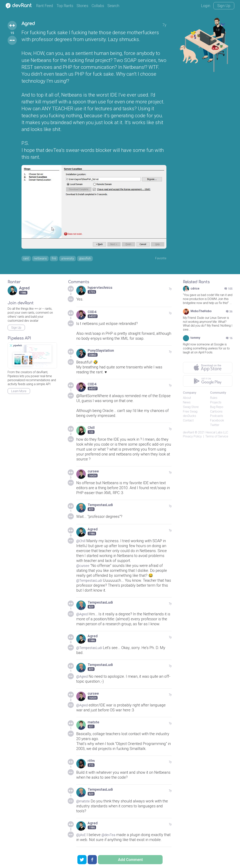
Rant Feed (45, 6)
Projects (216, 403)
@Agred (83, 615)
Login (206, 6)
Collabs (98, 6)
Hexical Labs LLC (217, 434)
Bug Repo (217, 408)
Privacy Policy (192, 438)
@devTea (111, 836)
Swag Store (191, 408)
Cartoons (216, 413)
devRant (188, 434)
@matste (84, 802)
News (187, 403)
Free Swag (190, 413)
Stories (82, 6)
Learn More (19, 392)
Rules (214, 399)
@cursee (84, 567)
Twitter (215, 426)
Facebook (217, 422)
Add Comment (130, 860)
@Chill (81, 542)
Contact (188, 422)
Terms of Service (217, 438)
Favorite (160, 259)
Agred (30, 24)
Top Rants (65, 6)
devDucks (190, 417)
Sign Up (224, 6)
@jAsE (82, 836)
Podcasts (217, 417)
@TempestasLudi (91, 582)
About (187, 399)
